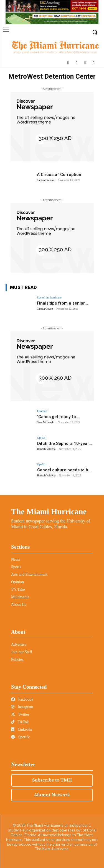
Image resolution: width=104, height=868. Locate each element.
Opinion (17, 582)
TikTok (20, 722)
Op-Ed (41, 438)
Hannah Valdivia (46, 449)
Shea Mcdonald (46, 422)
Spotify (20, 737)
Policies (17, 660)
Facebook (22, 699)
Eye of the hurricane (49, 297)
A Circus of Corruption (59, 175)
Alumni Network (52, 795)
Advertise (19, 644)
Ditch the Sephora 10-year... (65, 443)
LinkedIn (21, 730)
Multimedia (20, 597)
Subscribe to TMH (52, 780)
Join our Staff (22, 652)
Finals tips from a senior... (62, 303)
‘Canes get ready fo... (58, 417)
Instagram (22, 707)
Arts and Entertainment (29, 574)
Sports (16, 567)
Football (42, 411)
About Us (19, 605)
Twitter (20, 714)
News (16, 559)
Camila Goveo (45, 309)
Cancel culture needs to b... (64, 470)
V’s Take (18, 589)
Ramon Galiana (45, 180)
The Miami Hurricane (49, 512)
